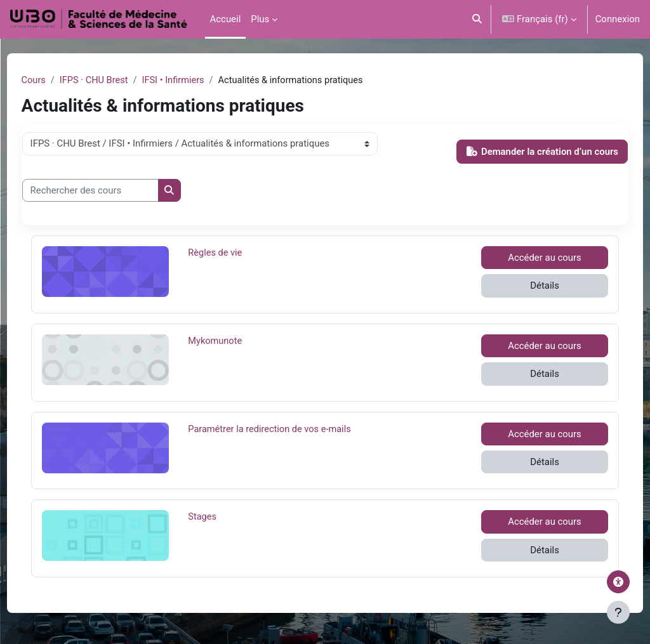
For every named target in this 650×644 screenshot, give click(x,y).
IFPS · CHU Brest (119, 81)
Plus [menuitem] (260, 19)
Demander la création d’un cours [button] (518, 152)
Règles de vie (229, 253)
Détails (527, 286)
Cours (57, 81)
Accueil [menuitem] (226, 19)
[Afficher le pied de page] (618, 612)
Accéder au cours (527, 258)
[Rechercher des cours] (114, 190)
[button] (477, 19)
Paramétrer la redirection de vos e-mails (283, 429)
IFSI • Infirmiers (200, 81)
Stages (229, 517)
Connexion (618, 19)
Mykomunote (229, 341)
